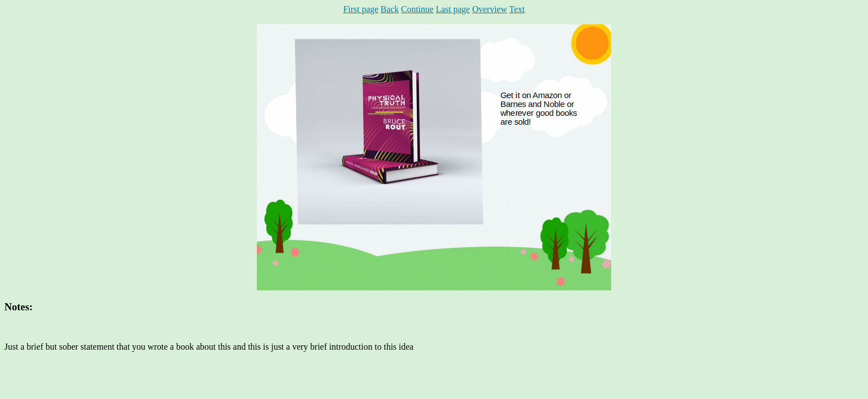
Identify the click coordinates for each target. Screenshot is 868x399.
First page (361, 9)
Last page (453, 9)
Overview (490, 9)
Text (517, 9)
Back (390, 9)
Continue (417, 9)
